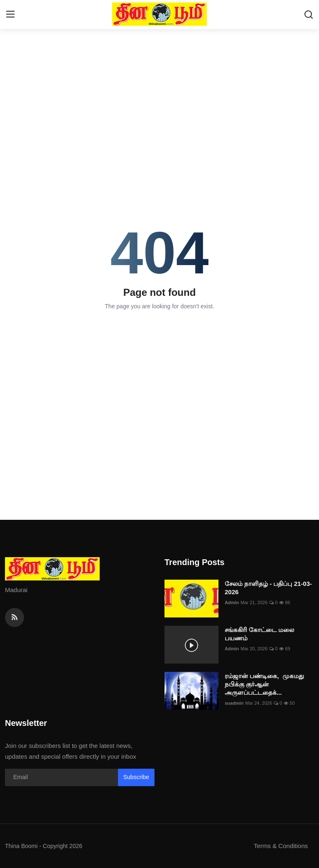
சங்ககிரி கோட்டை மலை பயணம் (259, 634)
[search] (309, 15)
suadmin (234, 703)
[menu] (10, 15)
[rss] (15, 617)
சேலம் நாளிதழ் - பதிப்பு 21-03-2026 (268, 588)
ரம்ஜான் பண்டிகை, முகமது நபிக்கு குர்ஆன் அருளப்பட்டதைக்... (264, 684)
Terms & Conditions (281, 846)
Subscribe (136, 777)
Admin (232, 602)
